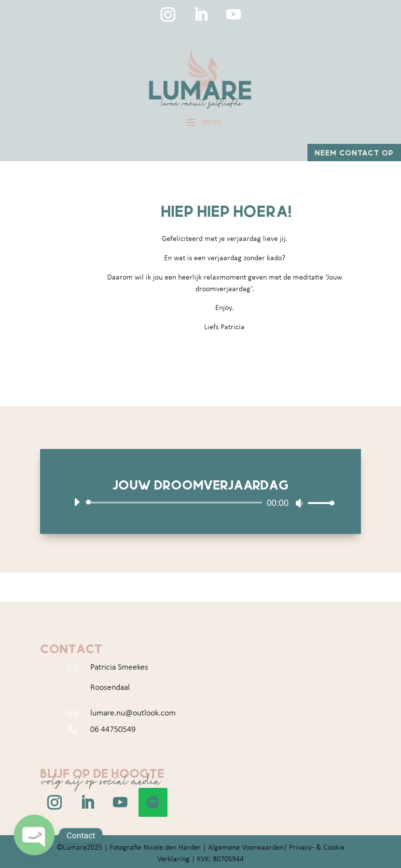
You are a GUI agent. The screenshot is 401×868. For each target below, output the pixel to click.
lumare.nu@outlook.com (133, 713)
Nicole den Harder (172, 848)
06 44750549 (113, 730)
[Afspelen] (77, 502)
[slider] (176, 503)
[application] (200, 503)
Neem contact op (354, 152)
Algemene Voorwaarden (246, 848)
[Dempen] (299, 503)
